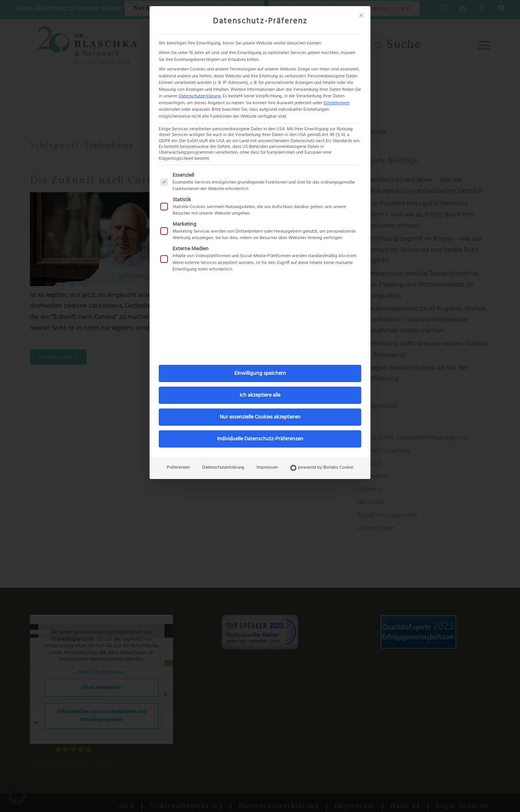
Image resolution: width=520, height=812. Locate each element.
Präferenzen (178, 468)
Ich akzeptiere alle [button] (260, 395)
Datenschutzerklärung (200, 96)
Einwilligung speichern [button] (260, 373)
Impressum (267, 468)
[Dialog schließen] (361, 15)
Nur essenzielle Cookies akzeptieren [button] (260, 417)
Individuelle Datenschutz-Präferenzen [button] (260, 439)
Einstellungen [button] (337, 103)
